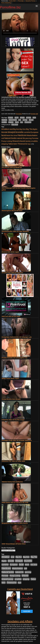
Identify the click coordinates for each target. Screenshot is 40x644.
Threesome (28, 122)
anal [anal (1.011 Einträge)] (11, 129)
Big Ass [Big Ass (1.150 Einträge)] (16, 129)
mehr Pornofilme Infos (8, 110)
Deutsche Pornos (30, 1)
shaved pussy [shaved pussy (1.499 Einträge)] (25, 141)
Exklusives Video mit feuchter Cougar (13, 420)
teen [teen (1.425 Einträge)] (15, 144)
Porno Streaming (6, 3)
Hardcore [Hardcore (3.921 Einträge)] (22, 135)
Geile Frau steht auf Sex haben (11, 316)
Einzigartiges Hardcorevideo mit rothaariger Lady (17, 337)
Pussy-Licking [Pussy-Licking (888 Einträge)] (7, 141)
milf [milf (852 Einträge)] (3, 138)
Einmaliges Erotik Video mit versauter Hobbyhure (17, 440)
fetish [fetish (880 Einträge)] (8, 135)
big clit (17, 118)
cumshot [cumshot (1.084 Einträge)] (27, 132)
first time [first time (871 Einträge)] (14, 135)
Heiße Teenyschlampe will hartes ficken (14, 544)
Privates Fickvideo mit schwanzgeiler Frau (15, 358)
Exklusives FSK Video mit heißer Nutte (13, 461)
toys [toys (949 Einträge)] (29, 144)
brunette (29, 118)
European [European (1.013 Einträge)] (35, 132)
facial (34, 118)
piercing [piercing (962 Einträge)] (28, 138)
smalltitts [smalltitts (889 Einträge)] (34, 141)
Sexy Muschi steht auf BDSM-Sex (12, 167)
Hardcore (4, 120)
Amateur (11, 118)
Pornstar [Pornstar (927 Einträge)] (35, 138)
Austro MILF (13, 1)
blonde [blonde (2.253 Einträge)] (4, 132)
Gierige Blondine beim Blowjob (11, 399)
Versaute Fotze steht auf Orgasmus (12, 273)
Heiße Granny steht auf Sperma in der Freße (15, 502)
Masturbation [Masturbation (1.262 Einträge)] (32, 135)
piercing (25, 120)
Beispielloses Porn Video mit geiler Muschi (15, 523)
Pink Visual (15, 125)
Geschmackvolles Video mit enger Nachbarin (15, 231)
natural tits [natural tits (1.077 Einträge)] (21, 138)
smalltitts (4, 122)
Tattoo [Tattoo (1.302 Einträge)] (11, 144)
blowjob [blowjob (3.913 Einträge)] (11, 132)
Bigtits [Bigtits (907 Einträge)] (35, 129)
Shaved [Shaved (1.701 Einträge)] (16, 141)
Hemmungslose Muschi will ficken (12, 211)
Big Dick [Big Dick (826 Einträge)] (23, 129)
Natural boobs (13, 120)
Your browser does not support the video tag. (20, 24)
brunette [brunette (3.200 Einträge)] (19, 132)
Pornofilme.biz (10, 7)
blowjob (22, 118)
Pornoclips (21, 1)
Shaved (31, 120)
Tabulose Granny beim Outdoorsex (12, 482)
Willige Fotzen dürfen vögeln (10, 378)
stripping (11, 122)
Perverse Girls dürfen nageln (10, 252)
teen (22, 122)
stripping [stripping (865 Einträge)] (5, 144)
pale (20, 120)
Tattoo (17, 122)
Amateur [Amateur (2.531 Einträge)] (5, 129)
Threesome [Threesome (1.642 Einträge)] (22, 144)
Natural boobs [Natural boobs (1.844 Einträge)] (10, 138)
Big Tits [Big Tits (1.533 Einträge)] (29, 129)
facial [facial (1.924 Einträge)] (4, 135)
